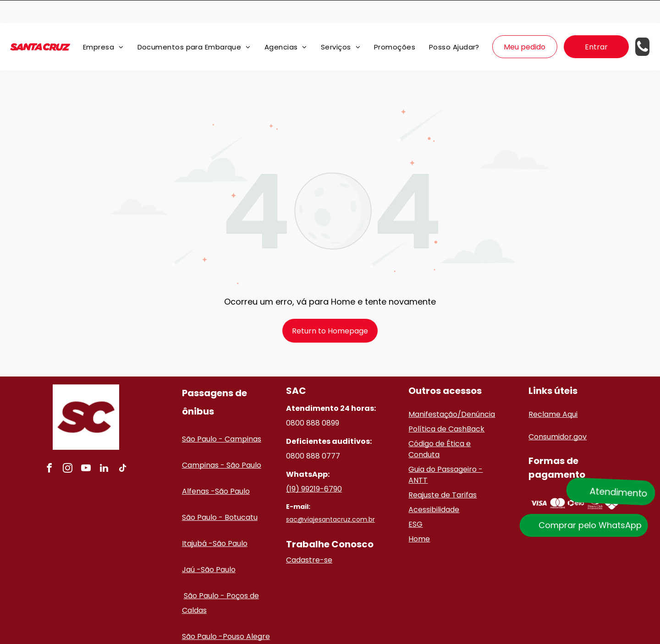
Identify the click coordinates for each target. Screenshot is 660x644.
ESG (415, 501)
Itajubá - (197, 521)
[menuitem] (103, 24)
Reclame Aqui (553, 391)
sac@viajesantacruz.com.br (330, 497)
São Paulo (232, 468)
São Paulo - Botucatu (220, 494)
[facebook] (49, 446)
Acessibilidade (434, 487)
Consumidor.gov (558, 414)
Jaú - (191, 547)
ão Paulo (246, 442)
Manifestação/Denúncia (452, 391)
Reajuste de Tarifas (443, 472)
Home (419, 516)
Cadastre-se (309, 537)
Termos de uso (448, 636)
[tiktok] (122, 446)
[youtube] (86, 446)
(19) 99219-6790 (314, 466)
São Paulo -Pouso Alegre (226, 614)
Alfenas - (198, 468)
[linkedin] (104, 446)
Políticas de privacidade (387, 636)
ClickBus (336, 636)
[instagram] (67, 446)
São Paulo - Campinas (222, 416)
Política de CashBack (446, 406)
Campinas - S (206, 442)
